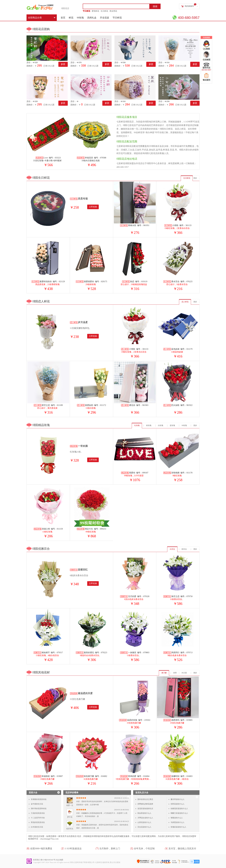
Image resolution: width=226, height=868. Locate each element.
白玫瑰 (161, 425)
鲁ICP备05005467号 (48, 860)
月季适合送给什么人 (145, 818)
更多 (195, 178)
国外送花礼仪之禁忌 (145, 799)
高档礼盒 (92, 18)
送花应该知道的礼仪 (145, 809)
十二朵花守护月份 (38, 818)
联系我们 (37, 860)
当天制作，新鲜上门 (110, 848)
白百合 (172, 549)
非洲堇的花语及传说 (39, 799)
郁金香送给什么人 (144, 813)
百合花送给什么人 (144, 827)
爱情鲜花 (95, 11)
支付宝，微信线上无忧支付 (182, 848)
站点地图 (60, 860)
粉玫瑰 (149, 425)
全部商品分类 (42, 18)
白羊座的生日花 (37, 827)
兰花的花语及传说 (38, 813)
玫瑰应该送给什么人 (178, 827)
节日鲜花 (86, 11)
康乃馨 (164, 673)
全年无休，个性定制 (144, 848)
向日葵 (184, 673)
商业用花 (113, 11)
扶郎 (175, 673)
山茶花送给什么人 (144, 822)
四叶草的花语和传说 (39, 809)
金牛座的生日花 (37, 804)
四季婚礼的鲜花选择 (145, 804)
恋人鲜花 (185, 302)
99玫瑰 (80, 18)
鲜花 (71, 18)
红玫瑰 (137, 425)
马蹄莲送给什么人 (178, 822)
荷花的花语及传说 (38, 822)
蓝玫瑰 (172, 425)
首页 (63, 18)
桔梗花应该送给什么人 (179, 809)
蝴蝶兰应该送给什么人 (179, 813)
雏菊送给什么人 (177, 818)
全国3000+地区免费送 (41, 848)
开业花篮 (104, 18)
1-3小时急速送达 (73, 848)
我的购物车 (189, 6)
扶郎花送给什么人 (178, 804)
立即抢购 (93, 207)
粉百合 (184, 549)
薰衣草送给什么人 (178, 799)
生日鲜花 (104, 11)
